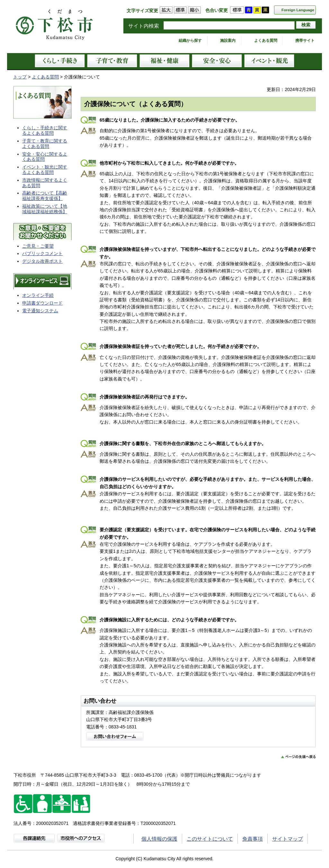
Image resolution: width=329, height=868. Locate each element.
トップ (20, 77)
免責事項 (253, 839)
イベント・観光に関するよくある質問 (45, 170)
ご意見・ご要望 (38, 246)
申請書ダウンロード (42, 303)
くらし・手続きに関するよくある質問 (45, 130)
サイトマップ (288, 839)
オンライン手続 (38, 295)
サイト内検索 (144, 26)
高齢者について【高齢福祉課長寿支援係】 (45, 196)
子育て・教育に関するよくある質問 (45, 144)
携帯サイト (305, 41)
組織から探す (190, 41)
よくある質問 (266, 41)
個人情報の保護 (159, 839)
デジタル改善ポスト (42, 261)
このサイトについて (210, 839)
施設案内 (228, 41)
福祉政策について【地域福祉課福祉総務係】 (45, 209)
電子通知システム (40, 311)
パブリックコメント (42, 253)
